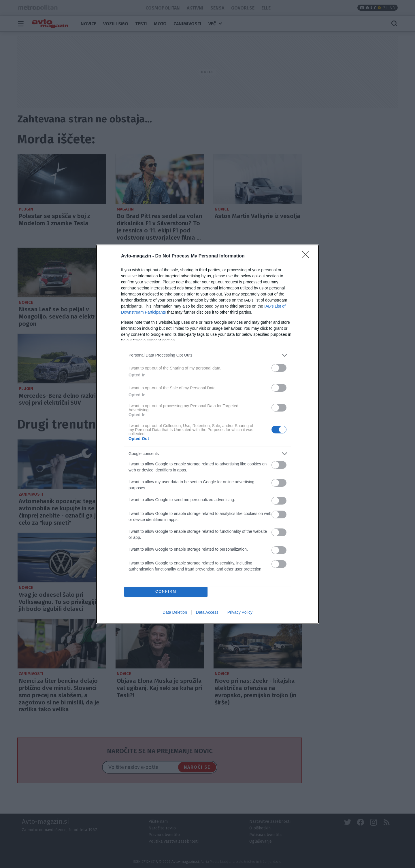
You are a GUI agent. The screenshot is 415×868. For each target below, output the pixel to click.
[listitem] (207, 355)
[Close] (307, 256)
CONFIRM (166, 591)
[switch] (279, 368)
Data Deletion (175, 612)
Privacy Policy (240, 612)
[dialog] (207, 434)
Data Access (207, 612)
